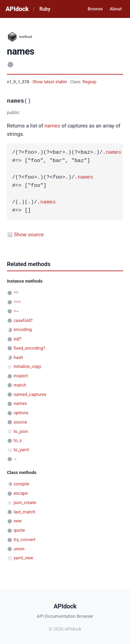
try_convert (24, 539)
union (19, 549)
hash (18, 357)
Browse (95, 9)
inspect (21, 376)
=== (17, 302)
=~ (16, 311)
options (21, 413)
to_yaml (21, 450)
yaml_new (23, 558)
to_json (21, 431)
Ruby (45, 9)
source (20, 422)
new (18, 521)
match (20, 385)
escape (21, 493)
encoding (23, 329)
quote (19, 530)
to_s (18, 440)
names (52, 126)
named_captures (30, 394)
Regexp (89, 82)
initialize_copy (27, 366)
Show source (29, 235)
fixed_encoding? (29, 348)
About (116, 9)
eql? (18, 339)
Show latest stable (50, 82)
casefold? (23, 320)
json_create (25, 503)
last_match (24, 512)
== (16, 292)
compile (21, 484)
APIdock (17, 9)
